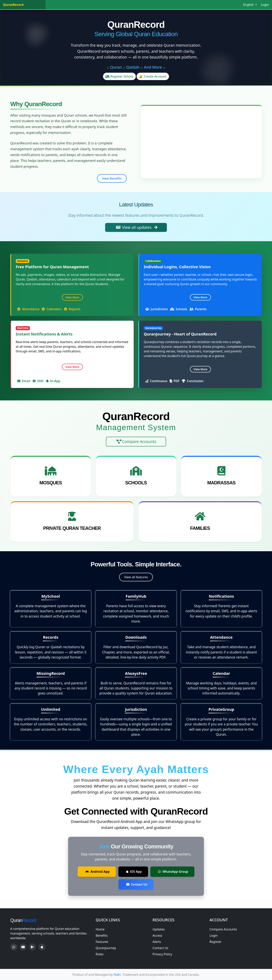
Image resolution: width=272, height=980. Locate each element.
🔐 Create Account (153, 76)
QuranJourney (106, 948)
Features (102, 942)
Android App (97, 872)
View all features (136, 577)
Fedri (117, 975)
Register (216, 942)
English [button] (249, 5)
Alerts (157, 942)
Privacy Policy (162, 954)
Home (100, 929)
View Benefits (112, 178)
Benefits (102, 935)
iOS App (134, 872)
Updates (159, 929)
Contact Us (137, 884)
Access (157, 935)
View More (72, 297)
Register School (119, 76)
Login (265, 5)
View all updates (137, 227)
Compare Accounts (136, 442)
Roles (100, 954)
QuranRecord (13, 5)
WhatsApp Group (173, 872)
